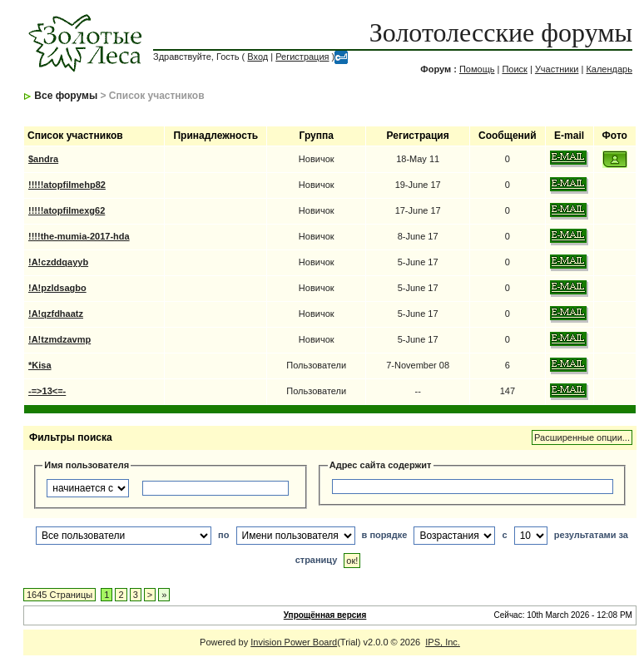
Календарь (609, 69)
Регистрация (302, 57)
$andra (43, 159)
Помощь (477, 69)
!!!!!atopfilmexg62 (67, 210)
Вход (258, 57)
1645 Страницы (59, 595)
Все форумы (66, 96)
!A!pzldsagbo (57, 288)
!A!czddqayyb (58, 262)
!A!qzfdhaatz (56, 314)
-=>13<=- (47, 391)
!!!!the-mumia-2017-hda (79, 236)
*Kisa (40, 365)
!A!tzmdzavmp (59, 339)
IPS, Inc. (443, 642)
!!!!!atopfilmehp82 (67, 185)
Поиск (514, 69)
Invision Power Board (294, 642)
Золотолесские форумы (501, 32)
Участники (557, 69)
